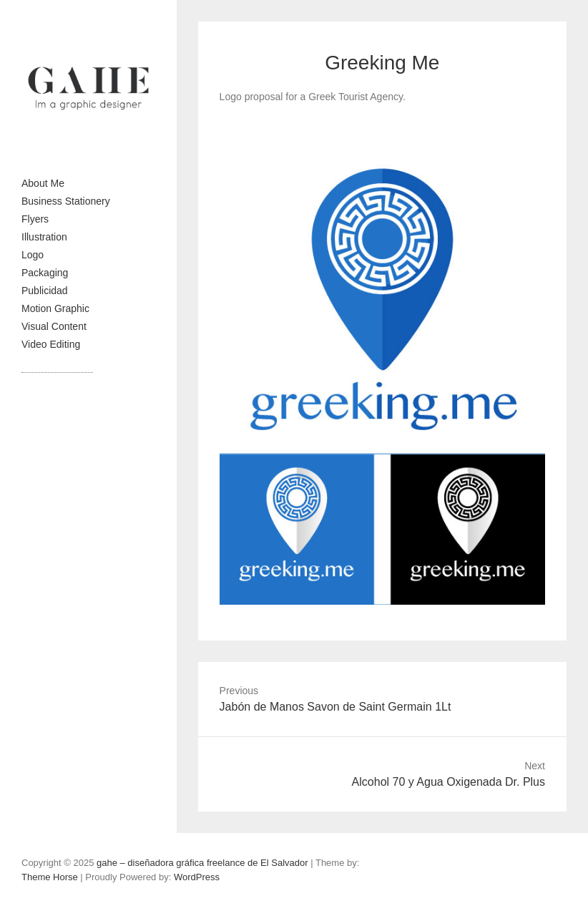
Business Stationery (66, 201)
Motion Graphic (55, 308)
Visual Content (54, 326)
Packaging (45, 273)
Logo (33, 255)
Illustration (44, 237)
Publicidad (45, 291)
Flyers (35, 219)
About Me (43, 183)
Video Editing (51, 344)
